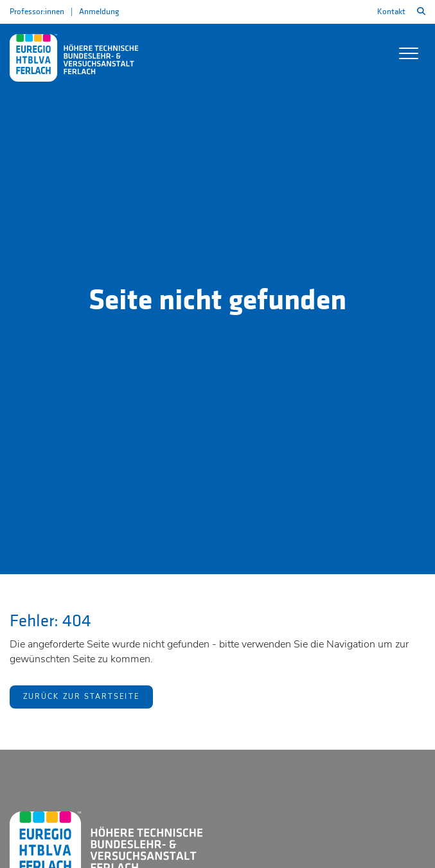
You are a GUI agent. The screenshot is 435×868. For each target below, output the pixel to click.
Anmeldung (99, 12)
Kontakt (391, 12)
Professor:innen (37, 12)
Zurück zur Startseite (81, 697)
